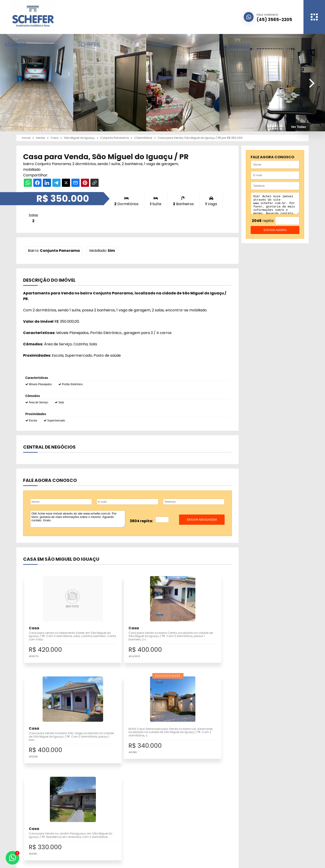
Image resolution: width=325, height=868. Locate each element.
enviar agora (275, 233)
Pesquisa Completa (126, 825)
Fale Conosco (250, 830)
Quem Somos (191, 820)
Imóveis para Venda (126, 814)
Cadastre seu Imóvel (127, 820)
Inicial (184, 814)
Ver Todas (298, 127)
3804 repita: (141, 521)
